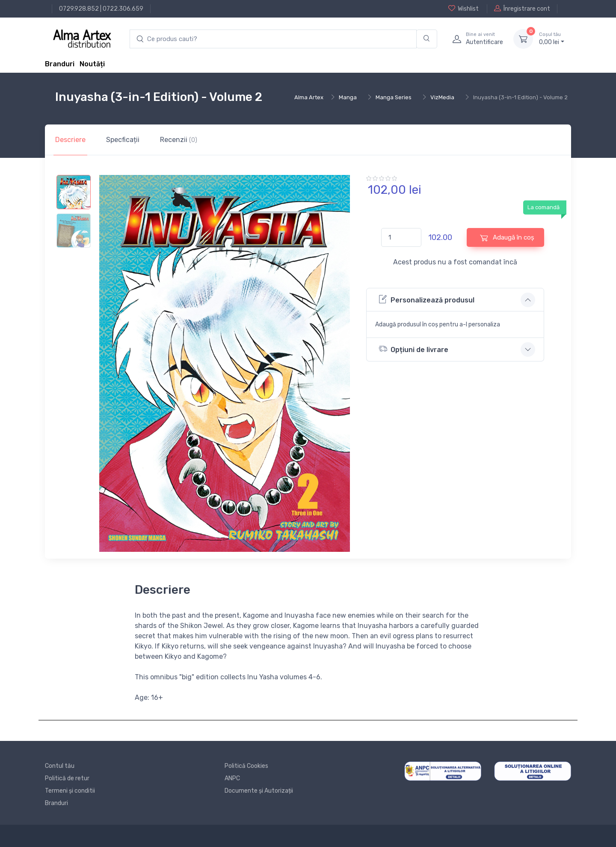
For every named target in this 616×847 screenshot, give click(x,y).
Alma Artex (309, 97)
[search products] (273, 39)
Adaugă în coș (507, 238)
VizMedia (442, 97)
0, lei (552, 38)
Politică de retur (67, 778)
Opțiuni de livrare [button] (413, 349)
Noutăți (92, 64)
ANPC (232, 778)
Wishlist (463, 9)
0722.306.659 (123, 9)
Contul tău (60, 766)
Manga (348, 97)
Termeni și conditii (70, 791)
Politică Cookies (246, 766)
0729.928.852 (79, 9)
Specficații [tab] (123, 140)
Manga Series (394, 97)
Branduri (60, 64)
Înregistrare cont (522, 9)
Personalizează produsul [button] (426, 299)
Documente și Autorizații (259, 791)
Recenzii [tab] (179, 140)
